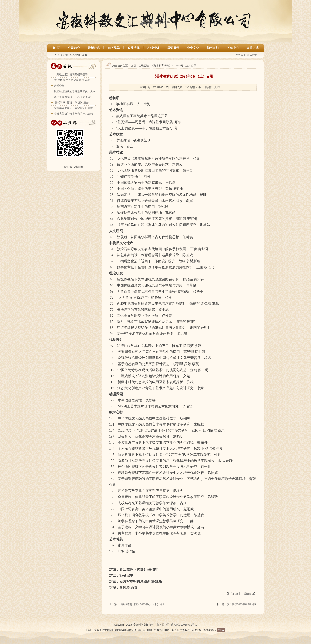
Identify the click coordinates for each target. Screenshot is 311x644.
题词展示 (173, 48)
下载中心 (233, 48)
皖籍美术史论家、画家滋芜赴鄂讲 (73, 108)
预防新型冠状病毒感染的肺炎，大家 (75, 91)
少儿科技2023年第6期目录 (242, 604)
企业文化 (193, 48)
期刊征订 (213, 48)
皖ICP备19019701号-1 (184, 625)
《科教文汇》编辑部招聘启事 (71, 74)
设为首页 (241, 55)
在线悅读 (153, 48)
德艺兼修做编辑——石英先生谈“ (73, 97)
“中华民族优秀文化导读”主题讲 (72, 80)
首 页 (56, 48)
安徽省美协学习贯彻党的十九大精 (73, 114)
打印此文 (233, 594)
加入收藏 (252, 55)
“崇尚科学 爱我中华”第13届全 (71, 103)
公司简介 (74, 48)
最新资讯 (94, 48)
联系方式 (253, 48)
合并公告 (59, 86)
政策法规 (133, 48)
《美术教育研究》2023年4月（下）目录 (142, 604)
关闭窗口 (249, 594)
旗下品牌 (114, 48)
